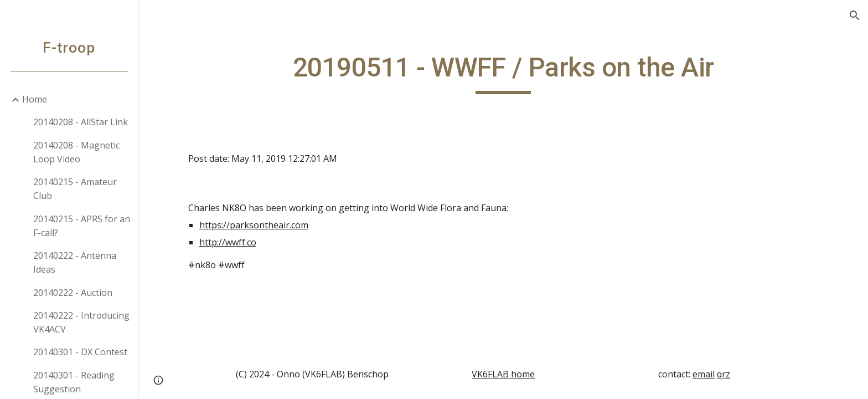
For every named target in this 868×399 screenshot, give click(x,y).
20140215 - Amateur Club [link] (75, 189)
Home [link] (35, 99)
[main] (503, 73)
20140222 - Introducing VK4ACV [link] (81, 322)
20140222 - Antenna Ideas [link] (75, 262)
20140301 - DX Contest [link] (80, 352)
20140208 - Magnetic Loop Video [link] (76, 152)
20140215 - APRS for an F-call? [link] (82, 226)
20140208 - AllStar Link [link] (81, 122)
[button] (855, 16)
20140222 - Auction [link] (73, 293)
